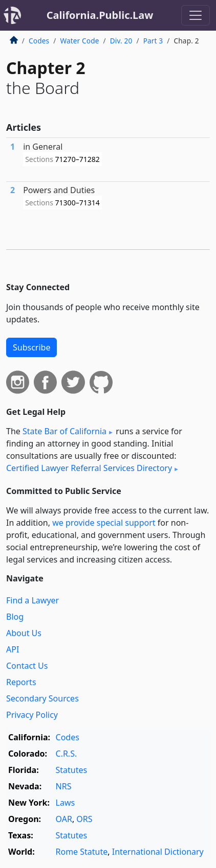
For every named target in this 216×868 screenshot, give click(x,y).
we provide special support (104, 523)
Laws (66, 803)
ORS (84, 819)
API (13, 649)
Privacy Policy (32, 715)
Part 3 (153, 41)
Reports (21, 682)
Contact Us (27, 666)
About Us (24, 633)
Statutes (72, 770)
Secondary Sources (42, 698)
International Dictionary (158, 852)
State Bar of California (64, 431)
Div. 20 (121, 41)
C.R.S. (67, 754)
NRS (64, 786)
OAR (64, 819)
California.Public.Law (100, 15)
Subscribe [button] (31, 347)
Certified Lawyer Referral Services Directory (89, 468)
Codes (39, 41)
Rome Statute (82, 852)
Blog (15, 617)
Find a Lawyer (33, 600)
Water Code (79, 41)
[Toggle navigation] (196, 15)
